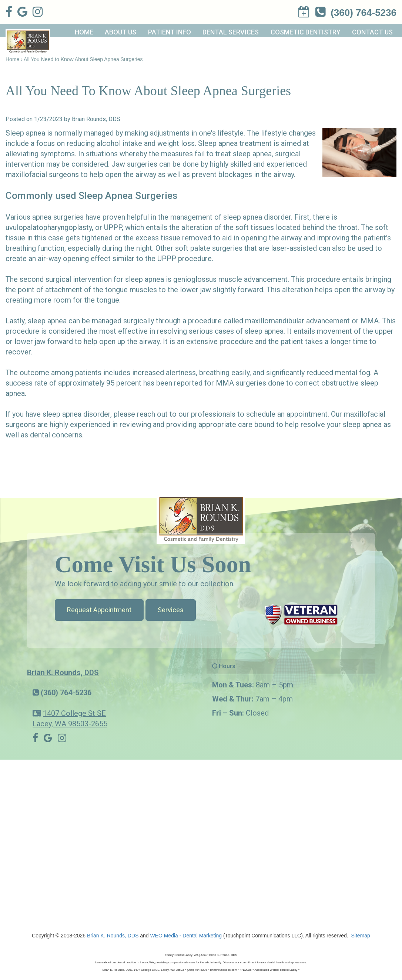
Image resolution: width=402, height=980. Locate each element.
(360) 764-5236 (66, 693)
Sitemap (361, 936)
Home (84, 32)
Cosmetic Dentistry (306, 32)
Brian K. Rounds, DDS (63, 673)
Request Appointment (99, 610)
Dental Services (231, 32)
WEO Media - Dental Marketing (186, 936)
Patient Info (170, 32)
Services (171, 610)
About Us (120, 32)
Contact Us (372, 32)
